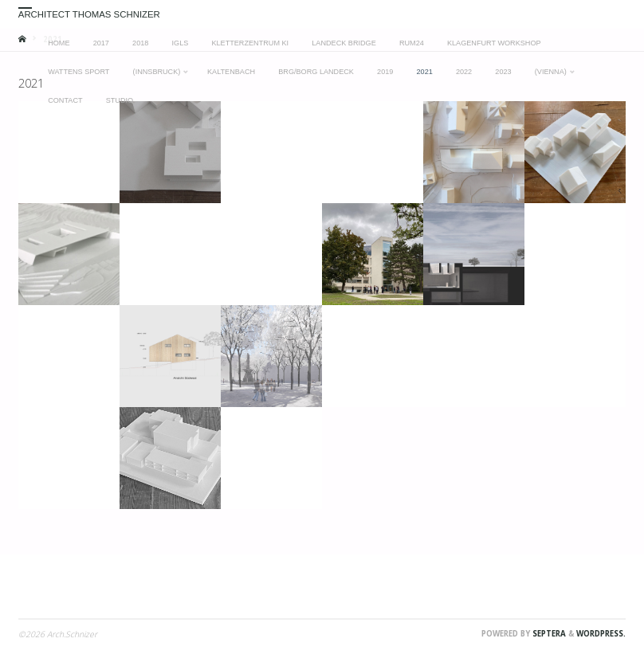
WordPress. (601, 634)
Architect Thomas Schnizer (89, 14)
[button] (69, 152)
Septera (548, 634)
